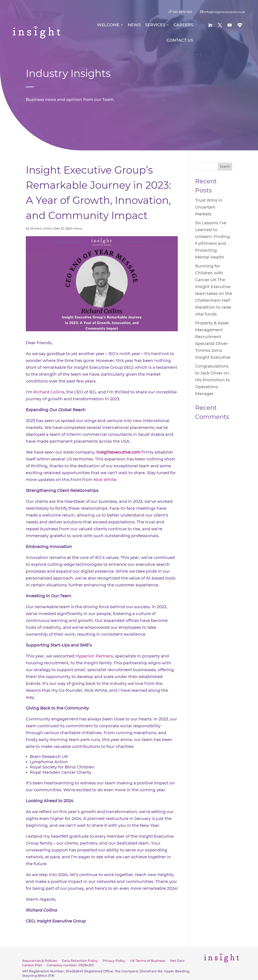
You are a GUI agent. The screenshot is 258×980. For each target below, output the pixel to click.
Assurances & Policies (40, 961)
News (134, 25)
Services (155, 25)
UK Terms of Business (148, 961)
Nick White (105, 480)
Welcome (108, 25)
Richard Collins (41, 228)
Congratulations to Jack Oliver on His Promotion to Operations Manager (213, 380)
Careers (183, 25)
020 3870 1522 (183, 12)
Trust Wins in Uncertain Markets (209, 207)
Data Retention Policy (80, 961)
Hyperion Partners (94, 656)
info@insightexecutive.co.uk (225, 12)
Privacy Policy (114, 961)
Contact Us (180, 40)
